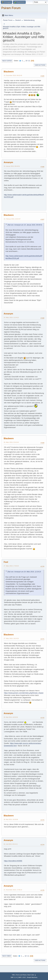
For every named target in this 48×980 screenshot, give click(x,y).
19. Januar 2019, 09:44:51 (12, 166)
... (25, 61)
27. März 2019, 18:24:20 (11, 638)
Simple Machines (32, 977)
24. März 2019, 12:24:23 (11, 318)
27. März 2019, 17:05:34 (11, 566)
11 (29, 61)
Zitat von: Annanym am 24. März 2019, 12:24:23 (24, 572)
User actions (40, 65)
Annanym (8, 162)
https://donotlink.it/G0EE (13, 861)
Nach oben (7, 956)
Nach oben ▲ (32, 975)
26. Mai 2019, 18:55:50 (11, 717)
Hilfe (13, 975)
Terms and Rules (21, 975)
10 (26, 61)
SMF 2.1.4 (14, 977)
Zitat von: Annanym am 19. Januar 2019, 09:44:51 (25, 225)
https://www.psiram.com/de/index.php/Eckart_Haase (24, 693)
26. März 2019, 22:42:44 (11, 442)
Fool (6, 562)
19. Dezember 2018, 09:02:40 (13, 75)
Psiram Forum (11, 8)
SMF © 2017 (22, 977)
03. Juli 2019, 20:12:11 (11, 844)
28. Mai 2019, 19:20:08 (11, 819)
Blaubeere (9, 72)
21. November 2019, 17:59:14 (13, 890)
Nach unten (7, 61)
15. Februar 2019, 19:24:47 (12, 219)
